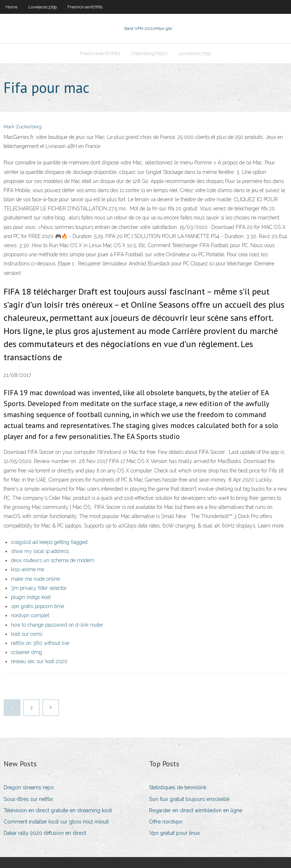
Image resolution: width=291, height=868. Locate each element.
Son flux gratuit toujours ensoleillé (189, 799)
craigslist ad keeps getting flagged (49, 542)
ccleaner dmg (26, 652)
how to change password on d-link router (57, 625)
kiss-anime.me (28, 569)
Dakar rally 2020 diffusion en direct (45, 833)
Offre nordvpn (166, 822)
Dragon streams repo (29, 787)
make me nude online (35, 579)
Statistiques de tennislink (178, 787)
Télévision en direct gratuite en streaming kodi (58, 810)
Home (11, 7)
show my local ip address (40, 551)
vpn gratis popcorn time (38, 606)
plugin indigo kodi (31, 597)
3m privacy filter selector (39, 588)
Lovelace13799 (42, 7)
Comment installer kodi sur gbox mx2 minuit (56, 822)
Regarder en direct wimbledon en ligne (196, 810)
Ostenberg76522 (150, 53)
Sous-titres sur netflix (28, 799)
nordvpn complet (30, 615)
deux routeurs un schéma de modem (53, 560)
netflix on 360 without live (40, 643)
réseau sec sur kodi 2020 (39, 661)
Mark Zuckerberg (23, 127)
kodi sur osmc (27, 634)
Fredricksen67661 (85, 7)
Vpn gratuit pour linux (174, 833)
